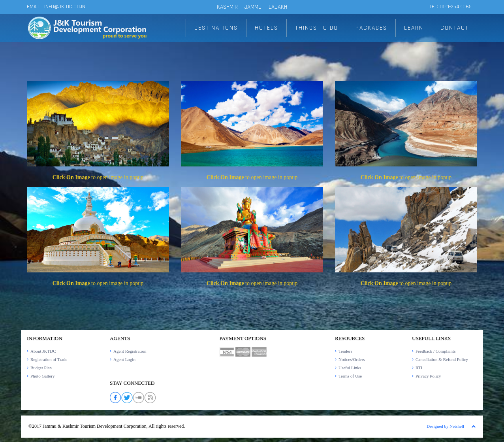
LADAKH (278, 7)
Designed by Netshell (445, 426)
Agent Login (124, 359)
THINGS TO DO (317, 28)
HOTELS (267, 28)
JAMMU (254, 7)
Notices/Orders (352, 359)
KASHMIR (227, 7)
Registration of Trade (49, 359)
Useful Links (350, 368)
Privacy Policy (428, 376)
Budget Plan (41, 368)
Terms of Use (350, 376)
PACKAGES (372, 28)
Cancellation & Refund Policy (442, 359)
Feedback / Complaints (435, 351)
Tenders (345, 351)
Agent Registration (130, 351)
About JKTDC (43, 351)
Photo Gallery (42, 376)
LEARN (414, 28)
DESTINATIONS (217, 28)
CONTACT (455, 28)
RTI (419, 368)
